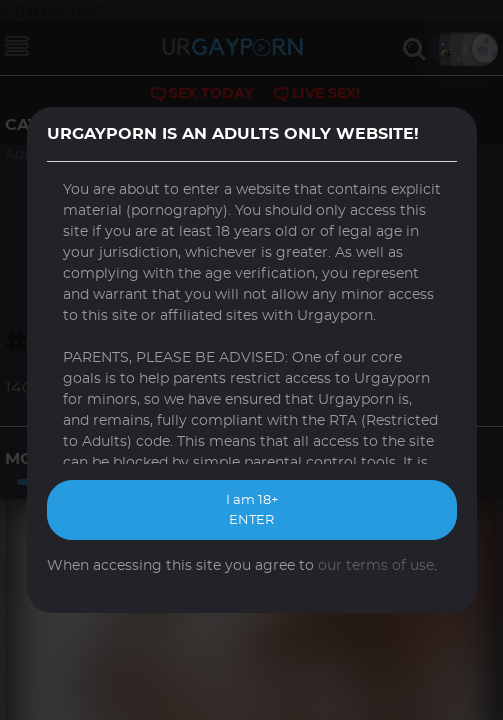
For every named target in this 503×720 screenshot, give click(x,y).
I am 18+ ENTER (252, 510)
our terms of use (376, 566)
